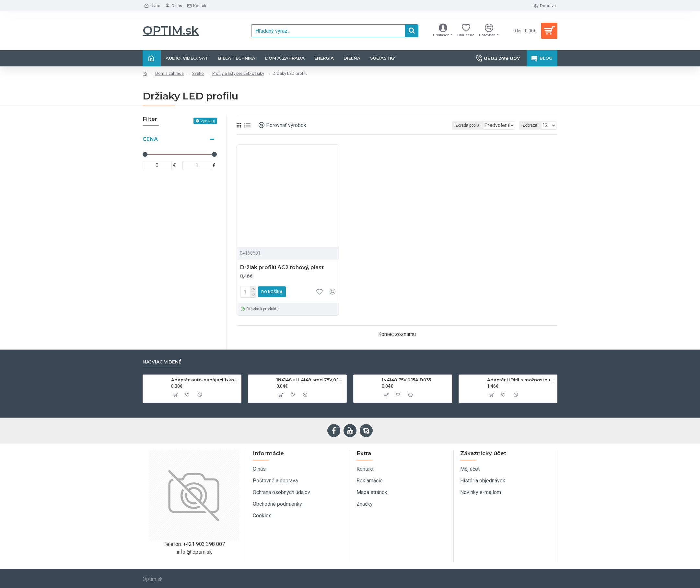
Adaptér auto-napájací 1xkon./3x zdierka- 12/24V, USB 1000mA (205, 380)
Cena (150, 139)
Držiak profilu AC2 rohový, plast (282, 267)
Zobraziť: (532, 125)
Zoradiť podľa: (454, 125)
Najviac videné (162, 362)
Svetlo (198, 73)
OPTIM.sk (171, 30)
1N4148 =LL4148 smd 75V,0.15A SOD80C (310, 380)
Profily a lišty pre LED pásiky (238, 73)
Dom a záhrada (169, 73)
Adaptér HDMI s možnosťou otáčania (521, 380)
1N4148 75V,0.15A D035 (406, 380)
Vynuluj (208, 121)
